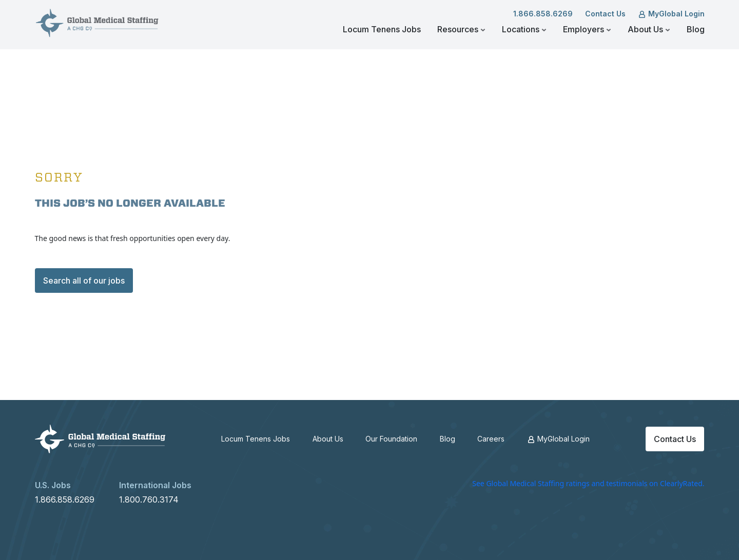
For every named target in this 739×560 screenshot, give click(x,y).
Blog (696, 29)
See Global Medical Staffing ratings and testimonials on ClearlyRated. (588, 483)
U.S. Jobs (53, 485)
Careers (491, 439)
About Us (649, 29)
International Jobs (155, 485)
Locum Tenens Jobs (382, 29)
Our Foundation (391, 439)
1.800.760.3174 (149, 499)
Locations (524, 29)
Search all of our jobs (84, 281)
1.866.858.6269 (543, 14)
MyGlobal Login (671, 14)
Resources (461, 29)
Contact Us (605, 14)
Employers (587, 29)
